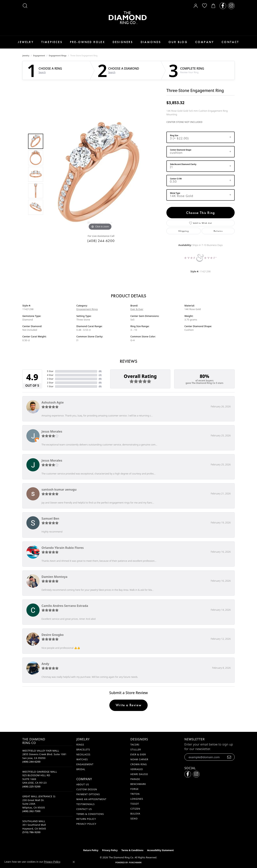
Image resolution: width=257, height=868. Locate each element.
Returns (218, 231)
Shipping (183, 231)
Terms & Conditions (90, 814)
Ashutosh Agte (53, 402)
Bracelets (83, 750)
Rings (80, 745)
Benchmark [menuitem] (138, 784)
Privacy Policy (86, 824)
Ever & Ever (137, 309)
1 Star (50, 386)
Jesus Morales (52, 431)
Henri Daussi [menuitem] (139, 774)
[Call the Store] (31, 762)
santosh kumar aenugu (59, 489)
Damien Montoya (54, 577)
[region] (100, 174)
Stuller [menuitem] (136, 750)
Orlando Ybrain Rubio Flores (63, 548)
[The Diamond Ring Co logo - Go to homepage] (128, 18)
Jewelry (26, 42)
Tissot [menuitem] (135, 804)
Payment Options (88, 794)
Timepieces (52, 42)
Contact (230, 42)
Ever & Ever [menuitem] (138, 754)
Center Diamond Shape (181, 150)
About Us (83, 784)
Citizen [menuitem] (135, 809)
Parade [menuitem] (135, 779)
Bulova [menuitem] (135, 814)
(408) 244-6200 (101, 241)
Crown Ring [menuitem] (139, 764)
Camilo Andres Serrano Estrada (65, 606)
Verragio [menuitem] (137, 769)
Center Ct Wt (176, 179)
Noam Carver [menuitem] (139, 759)
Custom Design (87, 789)
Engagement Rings (58, 56)
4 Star (50, 375)
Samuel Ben (50, 518)
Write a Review (128, 705)
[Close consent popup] (74, 862)
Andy (45, 664)
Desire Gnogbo (53, 635)
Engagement (39, 56)
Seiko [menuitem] (134, 819)
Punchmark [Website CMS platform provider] (135, 863)
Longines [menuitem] (137, 799)
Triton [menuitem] (135, 794)
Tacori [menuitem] (135, 745)
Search (42, 72)
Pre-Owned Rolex (87, 42)
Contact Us (84, 809)
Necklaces (83, 754)
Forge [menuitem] (134, 789)
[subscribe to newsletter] (229, 757)
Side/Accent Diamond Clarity (183, 164)
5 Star (50, 371)
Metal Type (175, 193)
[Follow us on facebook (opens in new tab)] (223, 6)
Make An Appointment (91, 799)
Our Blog (178, 42)
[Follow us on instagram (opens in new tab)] (231, 6)
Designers (123, 42)
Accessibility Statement (160, 850)
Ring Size (174, 135)
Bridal (81, 769)
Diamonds (151, 42)
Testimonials (85, 804)
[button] (25, 6)
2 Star (50, 383)
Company (205, 42)
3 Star (50, 379)
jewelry (26, 56)
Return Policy (86, 819)
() (100, 371)
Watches (82, 759)
